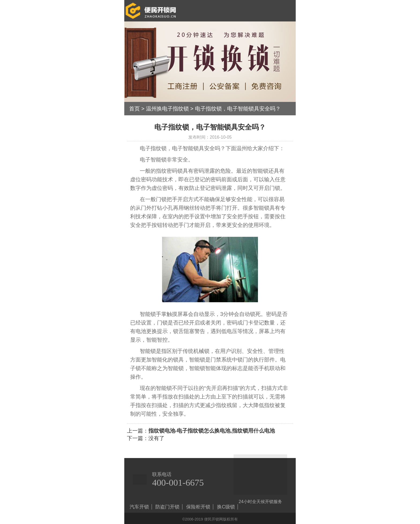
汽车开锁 (139, 507)
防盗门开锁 (167, 507)
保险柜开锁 (198, 507)
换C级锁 (226, 507)
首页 (134, 109)
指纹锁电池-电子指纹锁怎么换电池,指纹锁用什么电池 (212, 431)
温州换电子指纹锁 (167, 109)
